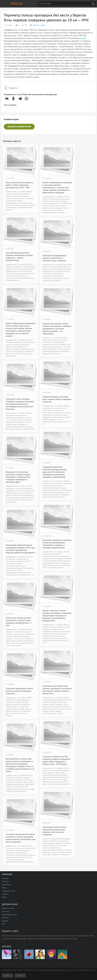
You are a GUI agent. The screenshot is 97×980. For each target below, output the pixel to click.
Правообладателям (9, 915)
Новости (36, 25)
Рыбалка (5, 894)
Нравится (13, 88)
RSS (3, 924)
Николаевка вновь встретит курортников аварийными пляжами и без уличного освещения (54, 831)
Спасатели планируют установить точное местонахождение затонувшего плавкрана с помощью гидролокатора (57, 544)
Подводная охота (9, 891)
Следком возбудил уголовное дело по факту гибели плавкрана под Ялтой (57, 399)
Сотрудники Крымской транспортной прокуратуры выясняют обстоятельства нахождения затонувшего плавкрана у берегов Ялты (54, 472)
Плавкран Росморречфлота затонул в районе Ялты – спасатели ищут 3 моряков (54, 258)
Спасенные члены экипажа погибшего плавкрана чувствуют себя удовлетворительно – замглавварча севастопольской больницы (20, 404)
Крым (43, 25)
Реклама (5, 918)
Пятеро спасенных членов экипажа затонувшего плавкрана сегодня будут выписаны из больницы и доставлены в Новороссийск (57, 616)
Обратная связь (8, 908)
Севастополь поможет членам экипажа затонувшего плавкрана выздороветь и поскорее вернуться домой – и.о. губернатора (57, 329)
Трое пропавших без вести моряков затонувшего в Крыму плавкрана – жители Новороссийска (19, 256)
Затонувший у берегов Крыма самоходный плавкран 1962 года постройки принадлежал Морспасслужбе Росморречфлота (20, 549)
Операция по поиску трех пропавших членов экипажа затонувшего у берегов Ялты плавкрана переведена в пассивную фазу (18, 477)
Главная (5, 878)
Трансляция (7, 885)
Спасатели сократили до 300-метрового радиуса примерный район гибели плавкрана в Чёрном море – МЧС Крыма (56, 760)
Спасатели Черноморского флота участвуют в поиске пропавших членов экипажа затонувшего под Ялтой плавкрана (20, 838)
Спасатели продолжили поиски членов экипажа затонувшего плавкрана (19, 691)
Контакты (6, 911)
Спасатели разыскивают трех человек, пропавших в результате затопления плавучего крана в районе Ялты (57, 690)
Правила (5, 921)
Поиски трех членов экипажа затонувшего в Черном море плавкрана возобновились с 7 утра (19, 622)
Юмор (4, 897)
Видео (4, 888)
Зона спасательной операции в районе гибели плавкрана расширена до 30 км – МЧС (19, 185)
